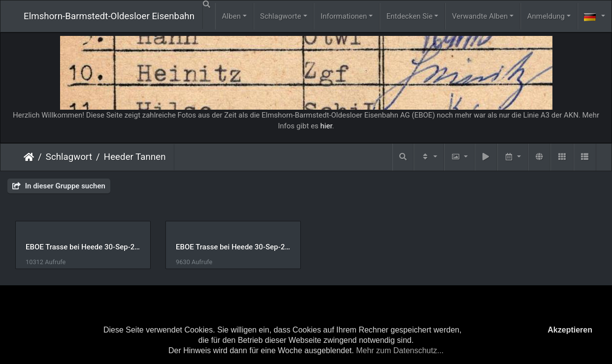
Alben (231, 16)
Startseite (29, 157)
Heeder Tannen (135, 157)
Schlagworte (280, 16)
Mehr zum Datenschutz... (400, 350)
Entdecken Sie (410, 16)
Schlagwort (69, 157)
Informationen (344, 16)
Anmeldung (546, 16)
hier (326, 126)
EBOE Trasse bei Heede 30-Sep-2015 (236, 247)
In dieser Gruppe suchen (59, 186)
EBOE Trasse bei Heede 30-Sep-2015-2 (84, 247)
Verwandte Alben (480, 16)
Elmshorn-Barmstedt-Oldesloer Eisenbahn (109, 16)
